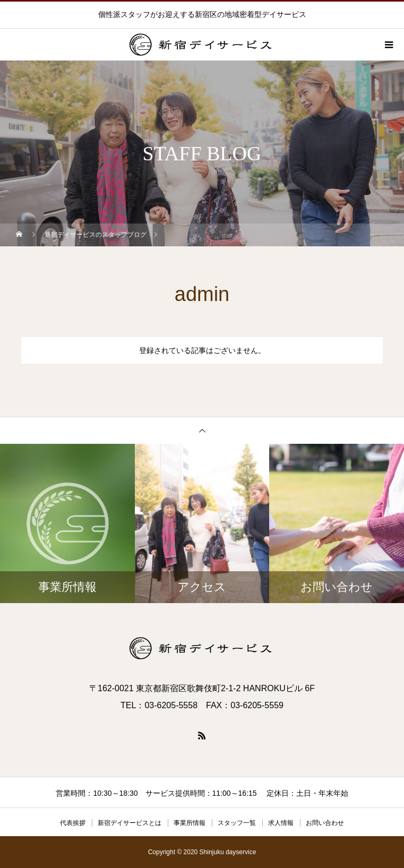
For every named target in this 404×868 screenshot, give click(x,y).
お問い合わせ (325, 823)
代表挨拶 (73, 823)
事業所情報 (190, 823)
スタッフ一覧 (237, 823)
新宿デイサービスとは (130, 823)
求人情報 (281, 823)
